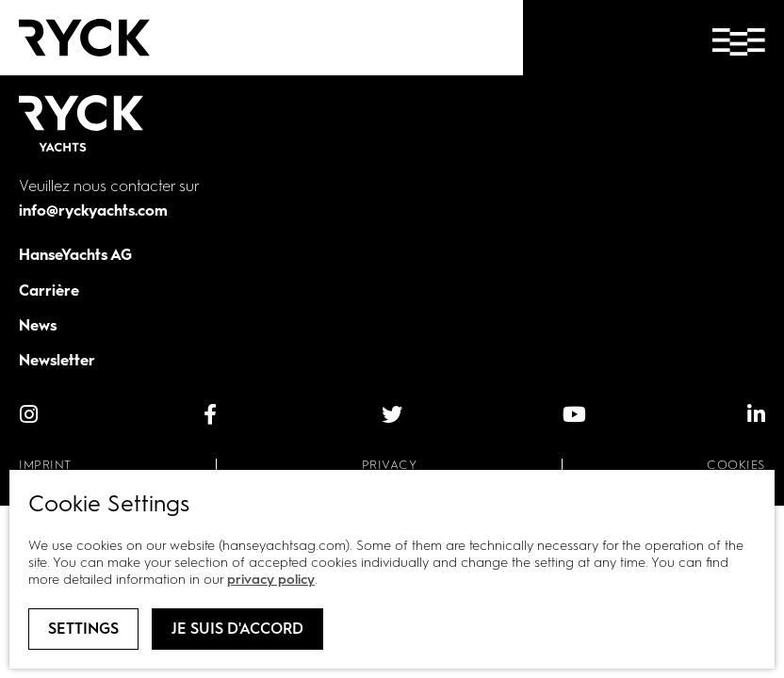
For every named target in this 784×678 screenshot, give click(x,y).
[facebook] (210, 414)
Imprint (45, 465)
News (38, 325)
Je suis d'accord (237, 629)
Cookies (736, 465)
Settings (83, 629)
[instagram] (28, 414)
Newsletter (57, 360)
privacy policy (271, 580)
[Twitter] (392, 414)
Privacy (390, 465)
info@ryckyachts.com (93, 210)
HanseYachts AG (75, 255)
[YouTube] (574, 414)
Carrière (49, 291)
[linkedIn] (756, 414)
